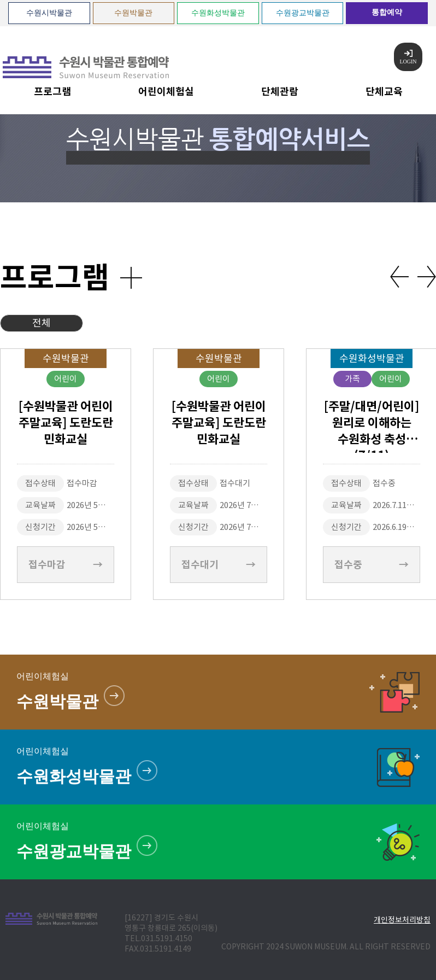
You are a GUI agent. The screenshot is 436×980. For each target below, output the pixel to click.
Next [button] (427, 277)
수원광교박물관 (303, 13)
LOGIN (408, 57)
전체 (42, 323)
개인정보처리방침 (402, 920)
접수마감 (66, 565)
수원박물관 (133, 13)
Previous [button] (399, 277)
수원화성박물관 (218, 13)
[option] (219, 474)
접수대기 (219, 565)
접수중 (372, 565)
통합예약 (387, 12)
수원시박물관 (49, 13)
